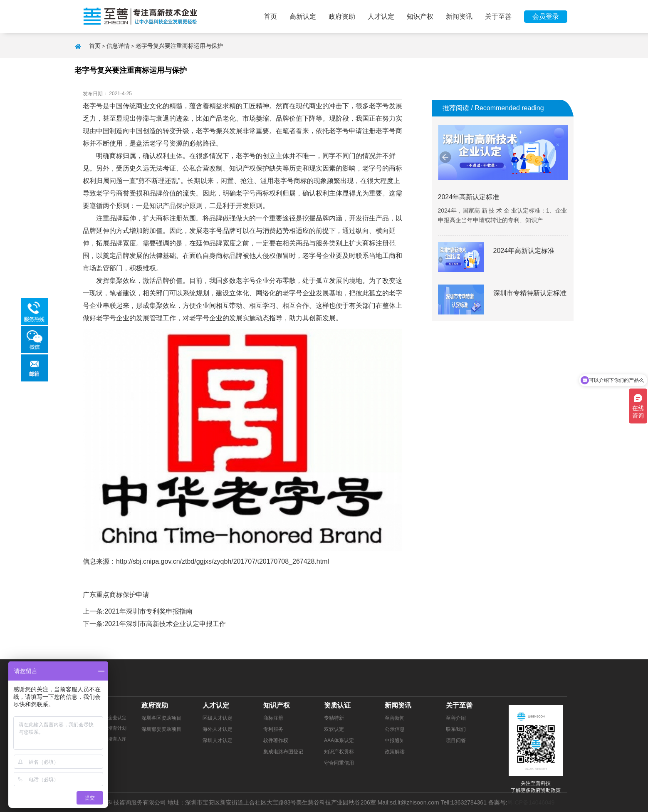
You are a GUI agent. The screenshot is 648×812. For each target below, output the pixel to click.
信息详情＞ (121, 46)
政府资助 (342, 16)
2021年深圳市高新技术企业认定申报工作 (165, 624)
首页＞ (98, 46)
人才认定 (381, 16)
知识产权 (420, 16)
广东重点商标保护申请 (116, 595)
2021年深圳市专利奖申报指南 (148, 611)
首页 (270, 16)
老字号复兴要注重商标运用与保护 (179, 46)
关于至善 (498, 16)
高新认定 (303, 16)
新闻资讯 (459, 16)
